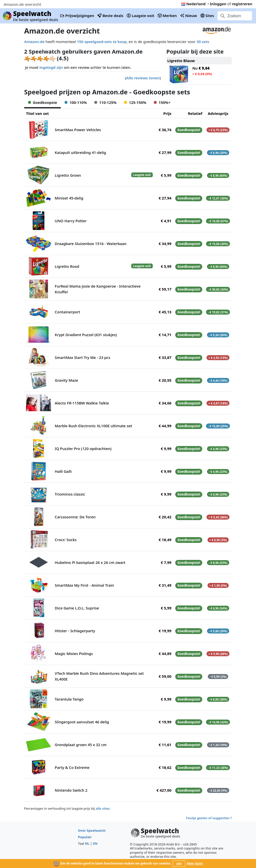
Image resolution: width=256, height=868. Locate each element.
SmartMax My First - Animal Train (84, 585)
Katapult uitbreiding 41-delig (80, 152)
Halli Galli (63, 471)
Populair (85, 837)
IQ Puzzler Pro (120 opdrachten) (83, 449)
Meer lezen (195, 863)
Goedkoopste (43, 102)
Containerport (67, 312)
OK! (179, 864)
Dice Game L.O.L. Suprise (77, 608)
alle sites (103, 808)
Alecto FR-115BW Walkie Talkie (82, 403)
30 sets (203, 42)
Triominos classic (70, 494)
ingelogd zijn (51, 67)
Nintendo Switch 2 (71, 790)
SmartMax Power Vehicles (78, 130)
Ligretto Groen (68, 175)
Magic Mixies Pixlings (74, 654)
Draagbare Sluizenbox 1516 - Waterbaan (91, 244)
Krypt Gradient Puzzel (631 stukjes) (86, 335)
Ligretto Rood (67, 266)
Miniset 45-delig (69, 198)
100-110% (76, 102)
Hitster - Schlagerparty (75, 631)
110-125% (105, 102)
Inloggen (218, 4)
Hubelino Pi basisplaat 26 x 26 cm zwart (90, 562)
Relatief (195, 113)
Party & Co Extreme (72, 767)
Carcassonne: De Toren (75, 517)
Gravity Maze (66, 380)
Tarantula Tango (69, 699)
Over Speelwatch (92, 830)
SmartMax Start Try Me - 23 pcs (82, 357)
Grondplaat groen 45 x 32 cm (81, 745)
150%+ (162, 102)
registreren (242, 4)
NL (87, 843)
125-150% (135, 102)
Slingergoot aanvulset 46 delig (82, 722)
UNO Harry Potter (71, 221)
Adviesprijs (218, 113)
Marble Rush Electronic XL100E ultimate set (93, 426)
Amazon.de (34, 42)
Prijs (167, 113)
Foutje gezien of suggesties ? (209, 818)
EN (95, 843)
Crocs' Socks (66, 540)
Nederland (193, 4)
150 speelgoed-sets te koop (102, 42)
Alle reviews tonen (143, 78)
